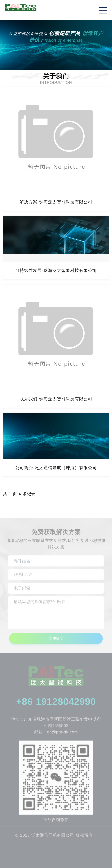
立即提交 (56, 641)
